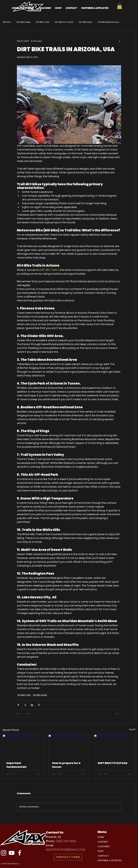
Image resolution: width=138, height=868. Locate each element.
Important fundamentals (16, 765)
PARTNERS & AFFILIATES (110, 860)
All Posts (7, 22)
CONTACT (103, 856)
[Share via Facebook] (18, 705)
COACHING (104, 846)
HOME (101, 837)
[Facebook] (20, 853)
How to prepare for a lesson (66, 765)
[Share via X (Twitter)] (25, 705)
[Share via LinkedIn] (32, 705)
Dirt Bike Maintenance (108, 22)
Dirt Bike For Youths (64, 22)
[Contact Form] (68, 857)
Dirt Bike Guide (23, 22)
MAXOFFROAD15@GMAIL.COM (65, 850)
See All (132, 729)
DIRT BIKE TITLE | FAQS (113, 763)
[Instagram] (4, 853)
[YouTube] (12, 853)
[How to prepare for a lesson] (69, 746)
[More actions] (119, 41)
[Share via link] (39, 705)
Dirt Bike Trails (43, 22)
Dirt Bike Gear (86, 22)
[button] (119, 6)
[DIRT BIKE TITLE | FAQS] (115, 746)
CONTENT (103, 842)
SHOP (101, 851)
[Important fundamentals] (23, 746)
